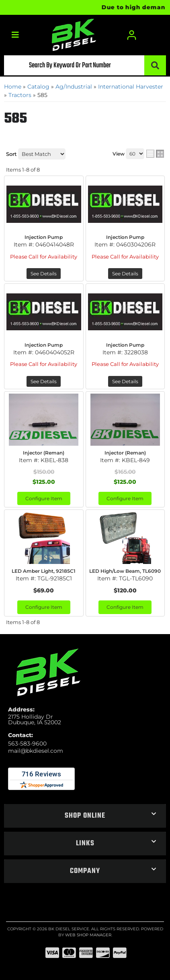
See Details (44, 274)
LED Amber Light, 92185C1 (44, 571)
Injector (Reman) (44, 453)
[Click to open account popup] (132, 35)
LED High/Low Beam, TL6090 (125, 571)
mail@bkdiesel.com (36, 751)
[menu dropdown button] (15, 35)
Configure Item (44, 498)
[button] (85, 65)
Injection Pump (44, 237)
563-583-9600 (27, 744)
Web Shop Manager (88, 935)
